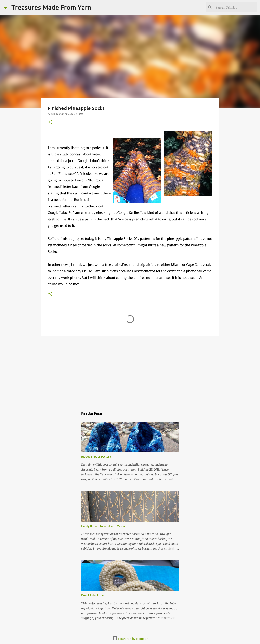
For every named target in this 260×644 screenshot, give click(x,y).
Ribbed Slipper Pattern (96, 456)
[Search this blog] (235, 7)
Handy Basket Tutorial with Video (103, 526)
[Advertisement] (130, 370)
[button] (50, 122)
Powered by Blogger (130, 638)
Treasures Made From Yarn (51, 7)
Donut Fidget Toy (92, 595)
